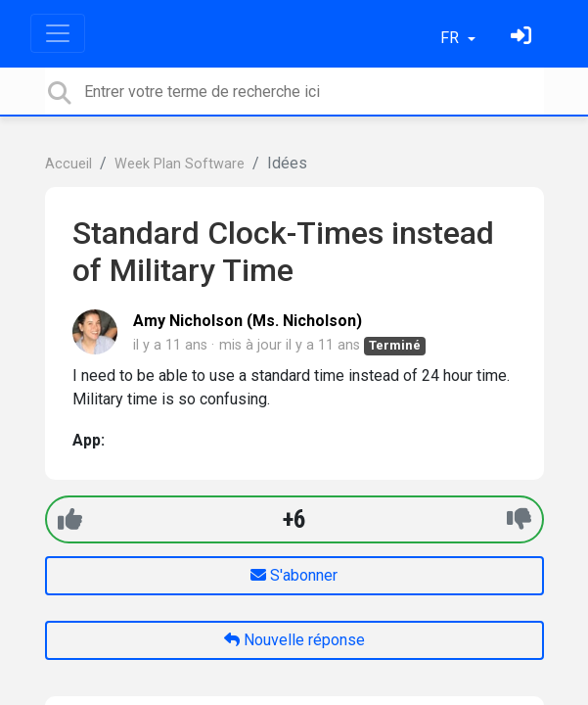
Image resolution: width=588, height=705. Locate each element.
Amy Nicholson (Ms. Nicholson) (248, 321)
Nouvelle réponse (294, 640)
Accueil (68, 164)
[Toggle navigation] (58, 33)
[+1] (70, 519)
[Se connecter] (523, 38)
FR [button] (452, 38)
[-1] (519, 519)
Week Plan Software (180, 164)
